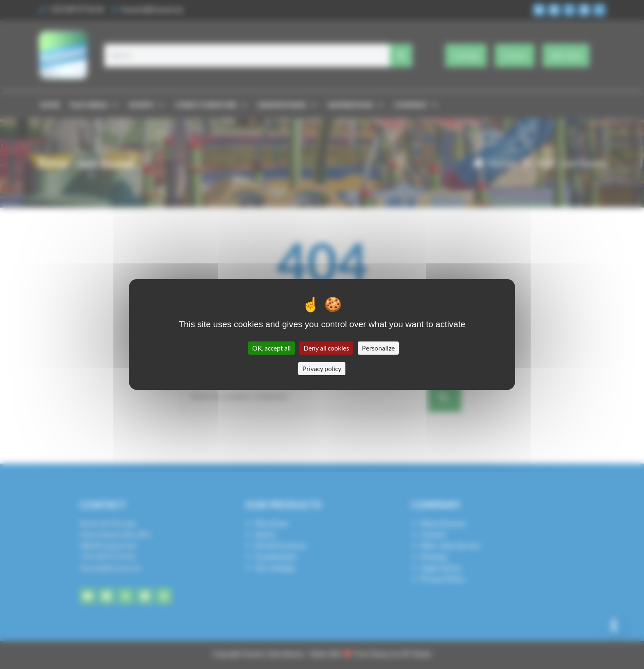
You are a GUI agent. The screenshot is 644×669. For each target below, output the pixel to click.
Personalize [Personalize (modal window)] (378, 348)
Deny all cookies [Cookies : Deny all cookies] (326, 348)
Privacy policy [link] (322, 368)
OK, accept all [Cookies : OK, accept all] (271, 348)
